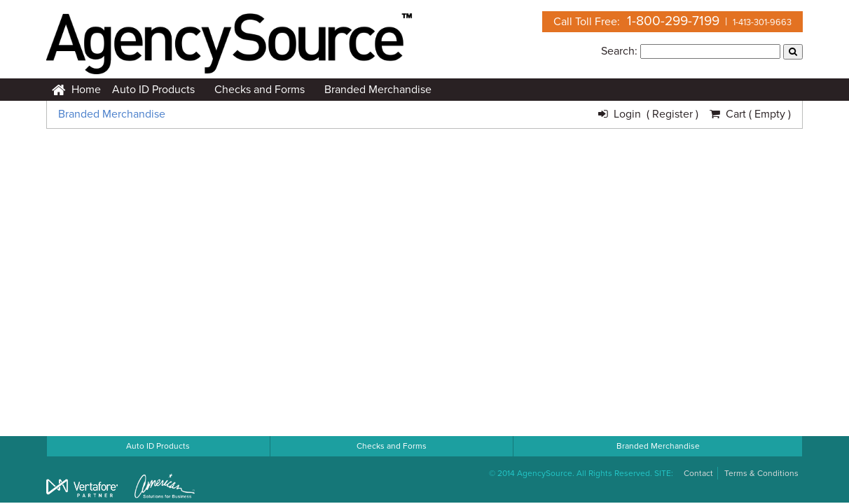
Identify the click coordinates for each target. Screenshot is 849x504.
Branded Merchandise (378, 90)
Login (622, 114)
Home (76, 90)
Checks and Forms (260, 90)
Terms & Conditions (761, 473)
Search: (619, 51)
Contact (698, 473)
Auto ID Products (153, 90)
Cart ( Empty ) (750, 114)
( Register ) (672, 114)
